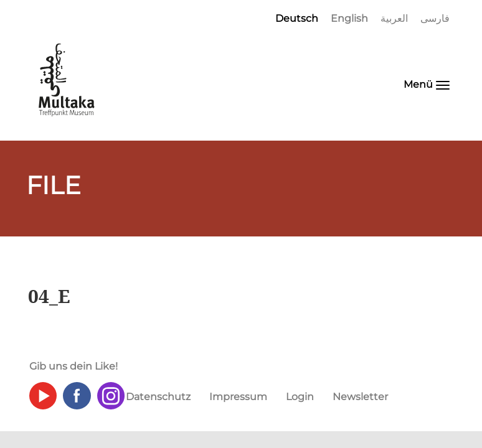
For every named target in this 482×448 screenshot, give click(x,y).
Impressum (238, 397)
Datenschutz (158, 397)
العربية (394, 18)
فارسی (435, 18)
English (349, 18)
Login (300, 397)
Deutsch (297, 18)
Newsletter (360, 397)
